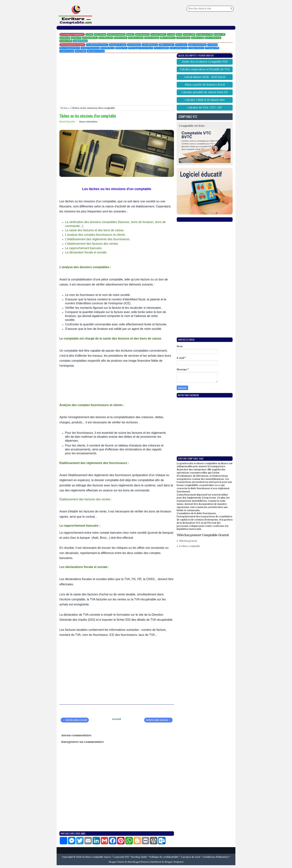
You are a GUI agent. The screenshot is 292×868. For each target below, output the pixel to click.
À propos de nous (191, 857)
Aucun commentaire (88, 121)
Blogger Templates (174, 862)
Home (64, 108)
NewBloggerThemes (138, 862)
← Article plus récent (75, 720)
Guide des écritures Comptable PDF (205, 62)
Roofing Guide (139, 857)
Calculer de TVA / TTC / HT (205, 108)
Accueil (116, 719)
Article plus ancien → (158, 720)
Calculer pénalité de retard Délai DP (205, 92)
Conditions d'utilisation (216, 857)
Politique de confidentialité (164, 857)
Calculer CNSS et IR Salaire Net (205, 100)
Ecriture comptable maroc (97, 857)
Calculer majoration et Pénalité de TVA (205, 69)
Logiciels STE (121, 857)
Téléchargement (188, 541)
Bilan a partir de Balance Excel (205, 85)
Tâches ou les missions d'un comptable (88, 116)
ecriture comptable (189, 546)
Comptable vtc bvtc (192, 126)
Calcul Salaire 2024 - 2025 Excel (205, 77)
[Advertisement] (17, 56)
